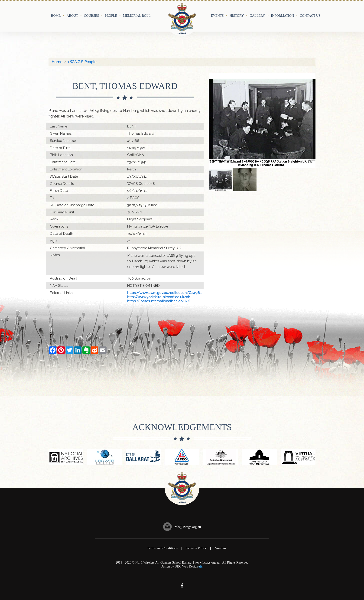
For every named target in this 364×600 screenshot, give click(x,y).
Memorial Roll (137, 16)
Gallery (257, 16)
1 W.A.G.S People (82, 62)
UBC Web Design (187, 566)
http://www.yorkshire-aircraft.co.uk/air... (159, 297)
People (111, 16)
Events (217, 16)
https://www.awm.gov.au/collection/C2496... (165, 293)
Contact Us (310, 16)
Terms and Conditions (162, 548)
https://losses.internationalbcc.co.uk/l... (160, 301)
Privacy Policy (196, 548)
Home (56, 16)
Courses (91, 16)
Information (282, 16)
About (72, 16)
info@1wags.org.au (187, 527)
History (237, 16)
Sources (221, 548)
